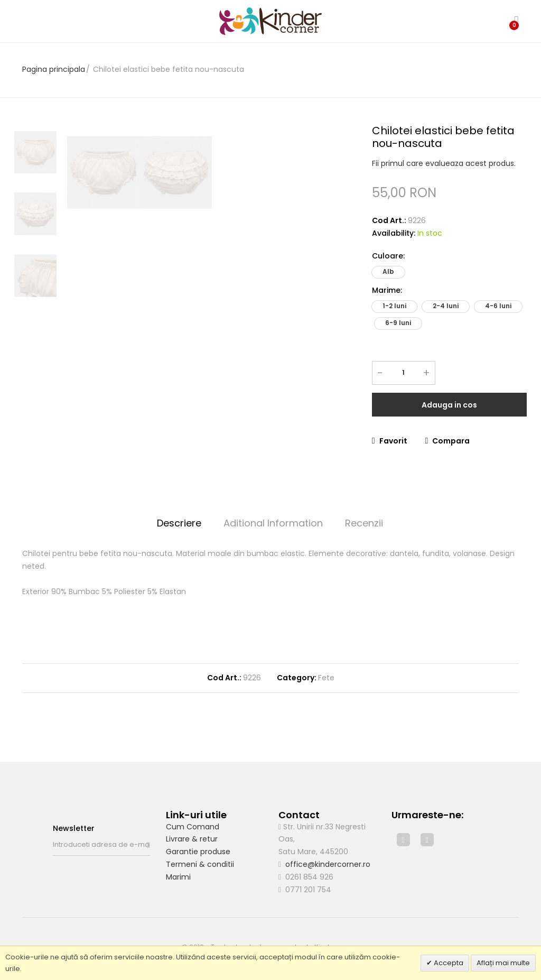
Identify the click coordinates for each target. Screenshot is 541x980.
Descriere (179, 523)
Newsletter (74, 828)
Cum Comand (193, 827)
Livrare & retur (192, 839)
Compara (448, 441)
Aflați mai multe (503, 963)
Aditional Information (273, 523)
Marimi (178, 877)
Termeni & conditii (200, 864)
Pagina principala (54, 69)
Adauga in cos (449, 405)
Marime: (387, 290)
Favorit (390, 441)
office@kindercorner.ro (328, 864)
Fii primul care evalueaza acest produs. (444, 163)
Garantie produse (198, 852)
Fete (326, 678)
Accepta (448, 963)
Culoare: (388, 256)
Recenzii (364, 523)
